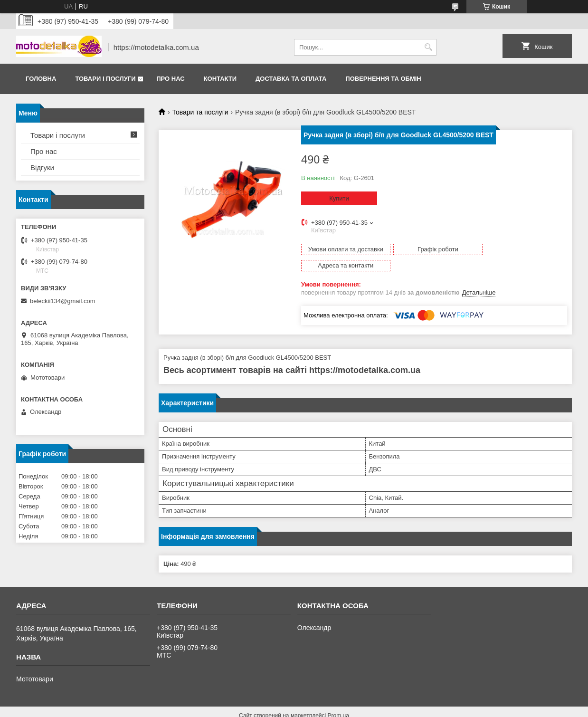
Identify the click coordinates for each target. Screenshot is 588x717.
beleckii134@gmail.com (62, 301)
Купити (339, 198)
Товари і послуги (105, 79)
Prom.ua (338, 699)
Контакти (220, 79)
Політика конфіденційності (348, 708)
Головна (41, 79)
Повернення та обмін (383, 79)
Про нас (170, 79)
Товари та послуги (200, 112)
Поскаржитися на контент (275, 708)
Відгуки (42, 167)
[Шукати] (428, 47)
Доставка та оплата (291, 79)
